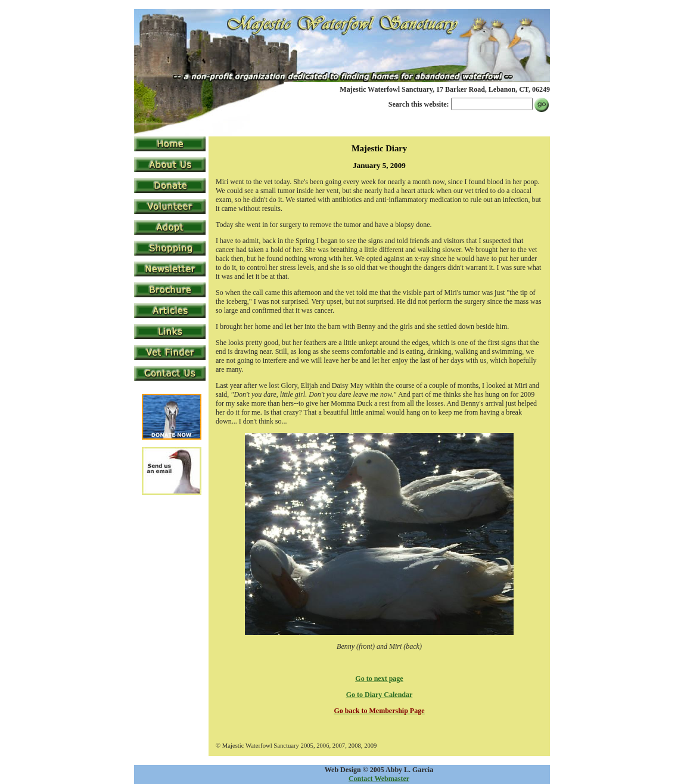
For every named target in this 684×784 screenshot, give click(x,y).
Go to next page (379, 679)
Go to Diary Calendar (380, 695)
